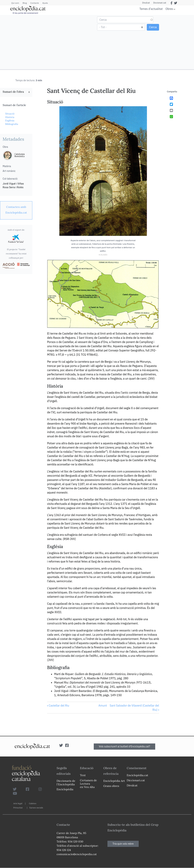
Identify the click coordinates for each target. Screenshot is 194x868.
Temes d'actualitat (151, 9)
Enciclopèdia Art (114, 781)
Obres (169, 9)
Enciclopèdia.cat (137, 775)
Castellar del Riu (58, 705)
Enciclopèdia (65, 789)
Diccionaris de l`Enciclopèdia (66, 782)
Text (83, 775)
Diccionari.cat (160, 3)
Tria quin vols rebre (123, 844)
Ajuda (45, 3)
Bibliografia (12, 124)
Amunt (103, 705)
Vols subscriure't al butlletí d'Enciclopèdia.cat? (124, 746)
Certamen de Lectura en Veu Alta (88, 784)
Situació (10, 114)
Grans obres (111, 786)
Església (10, 120)
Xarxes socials (36, 808)
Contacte (35, 3)
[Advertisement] (49, 42)
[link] (16, 92)
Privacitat (18, 808)
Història (10, 117)
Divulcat (146, 3)
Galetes (33, 803)
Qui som (15, 3)
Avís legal (18, 803)
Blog (25, 3)
